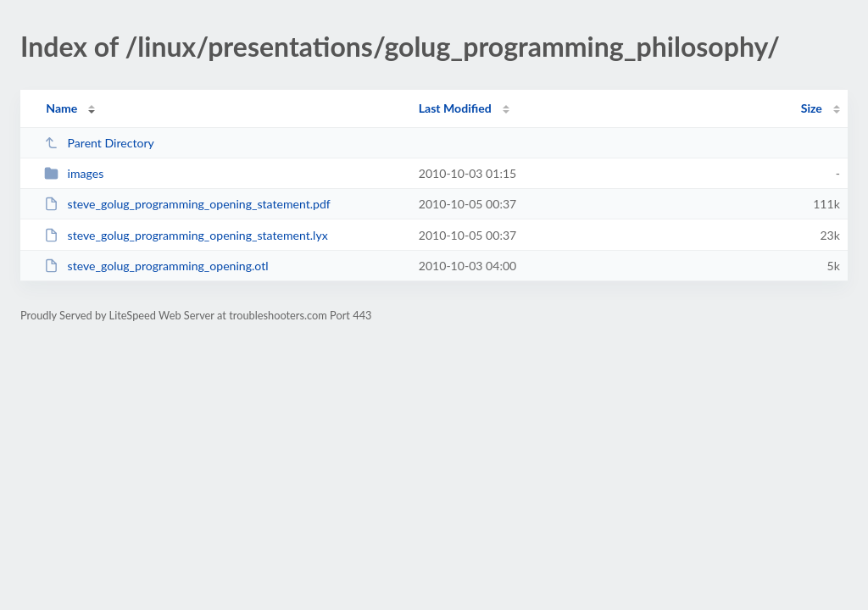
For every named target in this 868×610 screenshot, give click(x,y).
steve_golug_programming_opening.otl (156, 266)
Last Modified (455, 108)
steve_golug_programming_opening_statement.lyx (186, 235)
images (74, 173)
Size (812, 108)
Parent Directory (99, 143)
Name (61, 108)
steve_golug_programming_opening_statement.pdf (187, 204)
